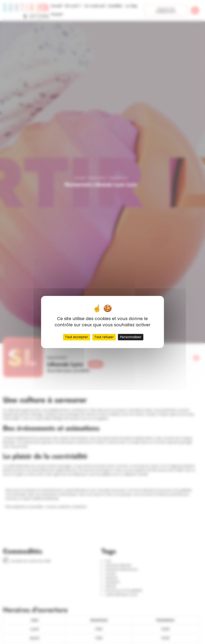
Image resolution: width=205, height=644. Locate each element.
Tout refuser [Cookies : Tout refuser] (104, 337)
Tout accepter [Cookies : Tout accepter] (77, 337)
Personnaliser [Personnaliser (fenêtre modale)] (131, 337)
